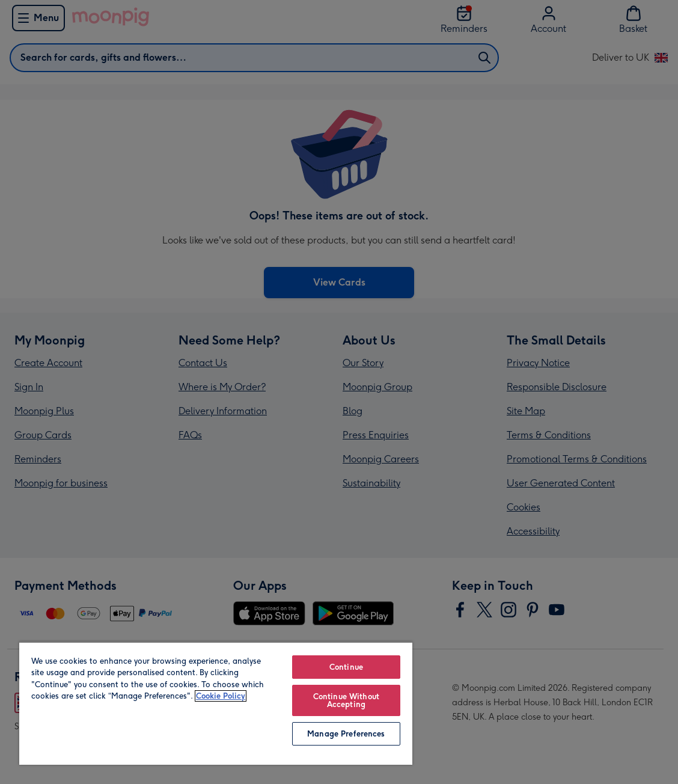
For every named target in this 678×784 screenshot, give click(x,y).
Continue (346, 667)
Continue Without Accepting (346, 700)
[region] (216, 703)
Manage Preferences (346, 734)
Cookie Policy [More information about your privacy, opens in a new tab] (221, 696)
